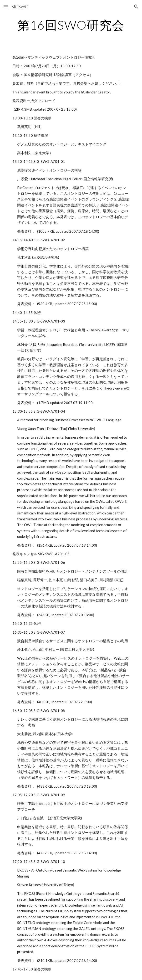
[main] (71, 25)
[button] (6, 7)
